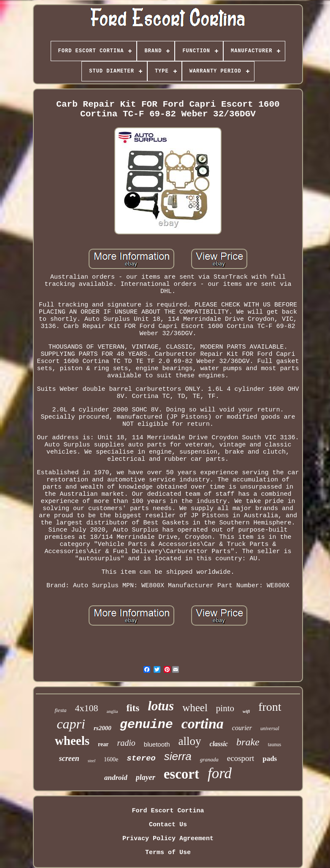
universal (270, 728)
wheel (195, 708)
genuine (146, 725)
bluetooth (157, 744)
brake (248, 742)
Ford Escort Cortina (168, 811)
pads (270, 759)
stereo (141, 758)
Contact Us (168, 825)
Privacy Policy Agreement (168, 839)
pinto (225, 708)
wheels (72, 741)
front (270, 707)
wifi (246, 711)
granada (209, 759)
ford (220, 773)
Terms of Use (168, 853)
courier (242, 728)
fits (133, 708)
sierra (178, 756)
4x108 (87, 708)
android (116, 778)
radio (126, 743)
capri (71, 724)
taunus (275, 744)
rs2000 (103, 728)
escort (181, 774)
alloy (190, 741)
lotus (161, 706)
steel (92, 761)
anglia (112, 711)
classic (219, 744)
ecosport (241, 758)
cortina (203, 724)
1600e (111, 759)
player (146, 777)
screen (69, 758)
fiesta (60, 710)
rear (103, 744)
